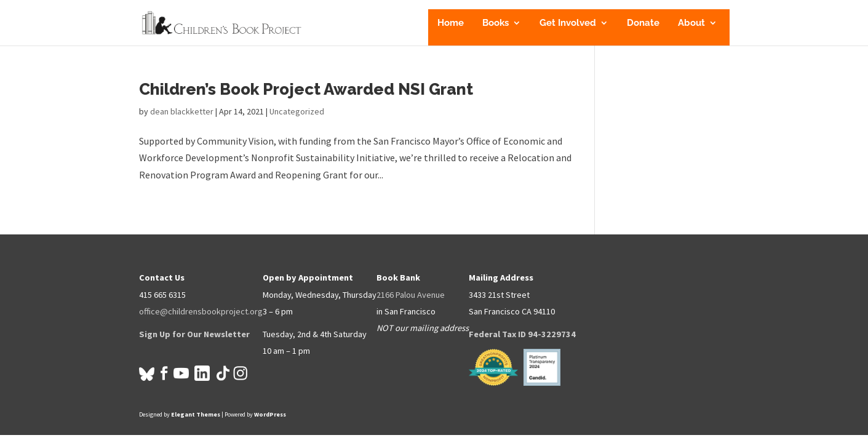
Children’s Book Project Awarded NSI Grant (306, 89)
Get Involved (568, 23)
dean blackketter (182, 111)
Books (496, 23)
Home (451, 23)
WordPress (270, 414)
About (691, 23)
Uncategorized (297, 111)
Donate (643, 23)
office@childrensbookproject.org (201, 311)
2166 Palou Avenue (411, 295)
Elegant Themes (196, 414)
